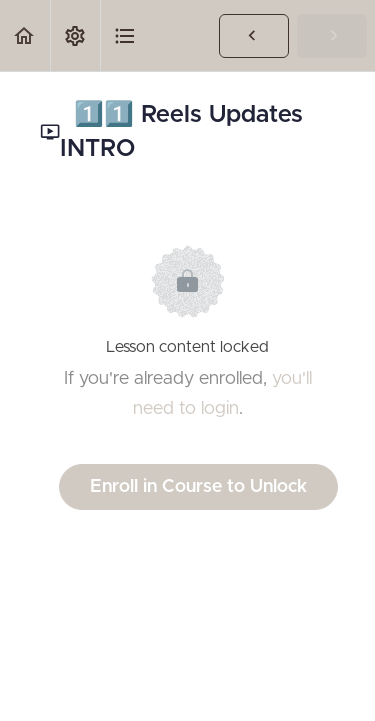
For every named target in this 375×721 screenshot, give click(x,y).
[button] (25, 35)
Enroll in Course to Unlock (198, 487)
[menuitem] (75, 35)
